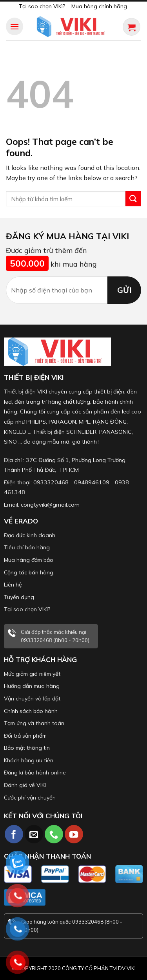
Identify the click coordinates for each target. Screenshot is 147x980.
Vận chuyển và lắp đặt (32, 698)
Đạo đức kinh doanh (30, 535)
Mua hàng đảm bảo (29, 560)
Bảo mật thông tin (27, 748)
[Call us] (54, 834)
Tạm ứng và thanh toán (34, 723)
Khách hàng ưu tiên (29, 760)
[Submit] (133, 199)
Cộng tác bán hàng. (29, 572)
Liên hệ (13, 585)
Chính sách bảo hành (31, 711)
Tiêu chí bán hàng (27, 547)
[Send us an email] (34, 834)
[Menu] (15, 26)
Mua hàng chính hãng (99, 6)
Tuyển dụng (19, 597)
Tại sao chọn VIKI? (42, 6)
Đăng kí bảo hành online (35, 772)
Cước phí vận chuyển (30, 798)
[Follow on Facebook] (14, 834)
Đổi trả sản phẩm (25, 736)
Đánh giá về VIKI (25, 785)
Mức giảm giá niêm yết (32, 674)
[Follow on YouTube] (74, 834)
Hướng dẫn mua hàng (32, 686)
